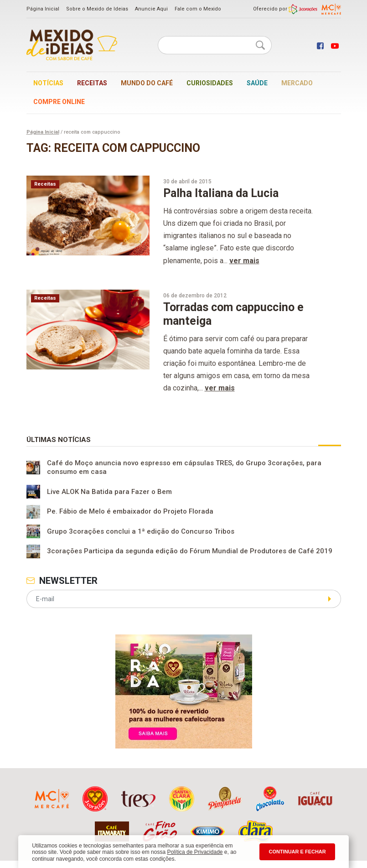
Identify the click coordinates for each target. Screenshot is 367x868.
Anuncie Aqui (151, 9)
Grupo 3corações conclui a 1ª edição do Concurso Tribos (141, 531)
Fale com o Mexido (198, 9)
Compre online (59, 102)
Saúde (257, 83)
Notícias (48, 83)
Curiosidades (210, 83)
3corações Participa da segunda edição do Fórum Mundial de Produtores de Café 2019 (190, 551)
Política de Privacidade (195, 852)
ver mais (244, 261)
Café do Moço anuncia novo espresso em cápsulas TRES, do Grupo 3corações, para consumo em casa (184, 468)
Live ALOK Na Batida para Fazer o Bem (109, 492)
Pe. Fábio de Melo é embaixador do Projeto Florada (130, 512)
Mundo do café (147, 83)
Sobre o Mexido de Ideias (97, 9)
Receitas (92, 83)
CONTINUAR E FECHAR (297, 852)
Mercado (297, 83)
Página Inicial (43, 9)
